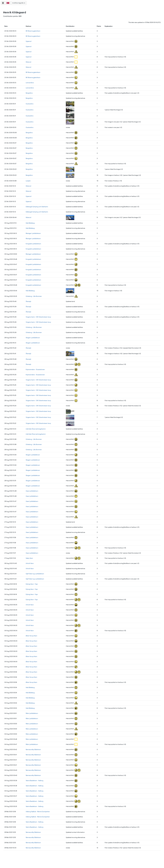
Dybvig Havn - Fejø (32, 584)
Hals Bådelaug (30, 223)
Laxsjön (28, 181)
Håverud (28, 62)
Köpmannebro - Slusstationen (35, 370)
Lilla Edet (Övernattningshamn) (36, 429)
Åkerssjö (28, 302)
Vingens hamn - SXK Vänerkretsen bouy (38, 317)
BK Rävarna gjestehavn (33, 31)
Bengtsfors (29, 93)
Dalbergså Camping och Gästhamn (37, 207)
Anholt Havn (30, 563)
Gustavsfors (30, 104)
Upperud (29, 41)
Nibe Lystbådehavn (32, 713)
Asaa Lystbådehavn (32, 491)
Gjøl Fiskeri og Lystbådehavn (35, 574)
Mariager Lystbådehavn (33, 233)
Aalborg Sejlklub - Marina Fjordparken (38, 812)
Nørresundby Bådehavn (33, 750)
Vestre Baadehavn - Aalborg (35, 781)
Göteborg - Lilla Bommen (34, 296)
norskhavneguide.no (19, 3)
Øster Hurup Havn (32, 636)
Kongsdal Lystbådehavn (33, 244)
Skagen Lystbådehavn (33, 338)
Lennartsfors (30, 83)
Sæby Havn (29, 558)
